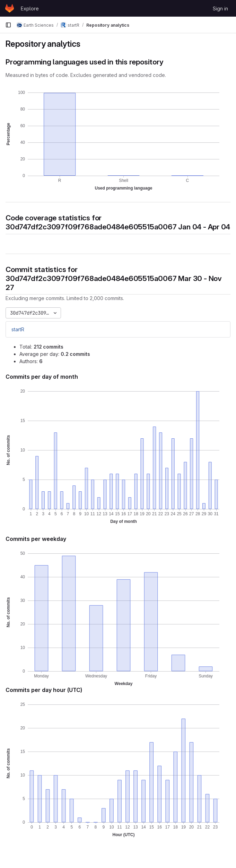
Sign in (220, 8)
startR (18, 329)
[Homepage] (10, 8)
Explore (30, 8)
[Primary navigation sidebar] (8, 25)
